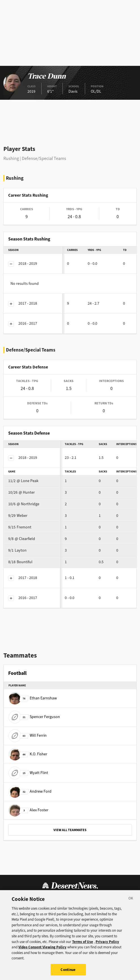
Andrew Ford (30, 791)
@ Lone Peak (23, 481)
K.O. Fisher (28, 754)
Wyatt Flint (28, 773)
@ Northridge (24, 504)
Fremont (20, 527)
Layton (17, 550)
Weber (18, 516)
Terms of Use (83, 946)
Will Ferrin (28, 735)
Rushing (11, 158)
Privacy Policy (107, 946)
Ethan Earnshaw (33, 698)
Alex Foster (28, 810)
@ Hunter (21, 492)
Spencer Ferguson (34, 717)
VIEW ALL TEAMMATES (70, 830)
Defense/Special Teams (44, 158)
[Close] (131, 904)
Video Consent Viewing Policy (42, 951)
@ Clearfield (22, 539)
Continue (68, 974)
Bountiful (20, 562)
